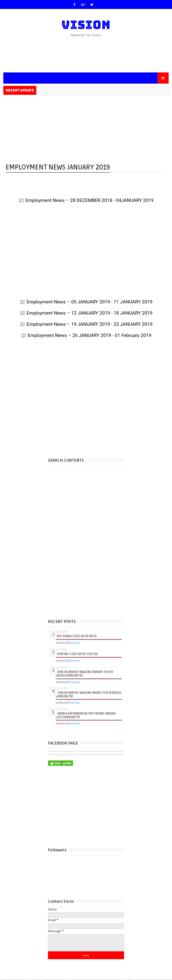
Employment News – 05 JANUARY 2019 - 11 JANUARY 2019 (89, 302)
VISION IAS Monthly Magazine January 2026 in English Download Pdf (88, 695)
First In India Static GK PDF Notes (76, 637)
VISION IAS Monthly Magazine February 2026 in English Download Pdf (84, 674)
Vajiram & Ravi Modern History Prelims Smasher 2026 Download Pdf (86, 715)
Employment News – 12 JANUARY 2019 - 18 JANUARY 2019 (89, 313)
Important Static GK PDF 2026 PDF (77, 654)
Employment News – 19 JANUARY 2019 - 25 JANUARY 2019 (89, 324)
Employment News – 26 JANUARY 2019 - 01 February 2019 (89, 335)
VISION (86, 25)
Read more (74, 643)
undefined (61, 643)
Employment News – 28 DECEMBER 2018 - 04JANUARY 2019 (89, 200)
